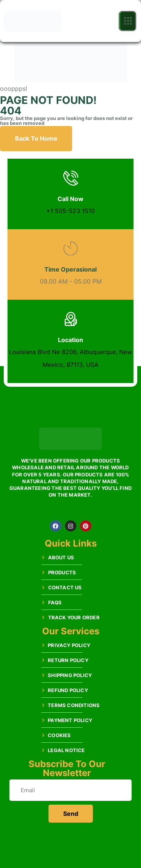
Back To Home (36, 138)
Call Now (70, 199)
